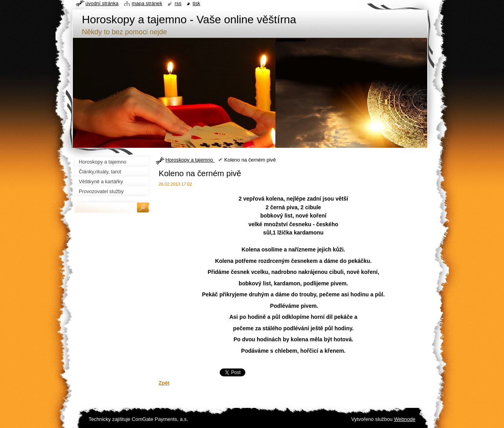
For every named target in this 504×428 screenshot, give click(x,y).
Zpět (164, 383)
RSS (178, 3)
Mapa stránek (147, 3)
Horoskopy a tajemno (190, 160)
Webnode (405, 419)
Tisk (196, 3)
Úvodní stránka (102, 3)
